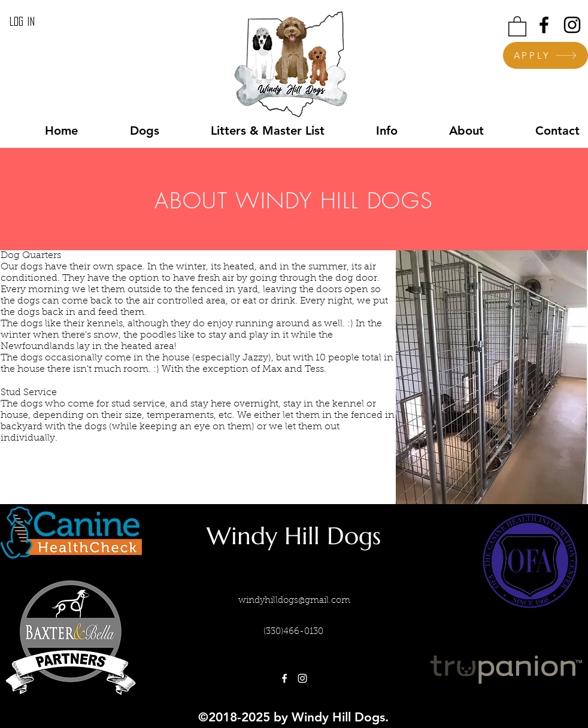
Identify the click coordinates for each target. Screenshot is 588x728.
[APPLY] (545, 55)
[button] (517, 26)
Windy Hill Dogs (294, 536)
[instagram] (572, 25)
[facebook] (544, 25)
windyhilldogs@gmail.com (294, 601)
